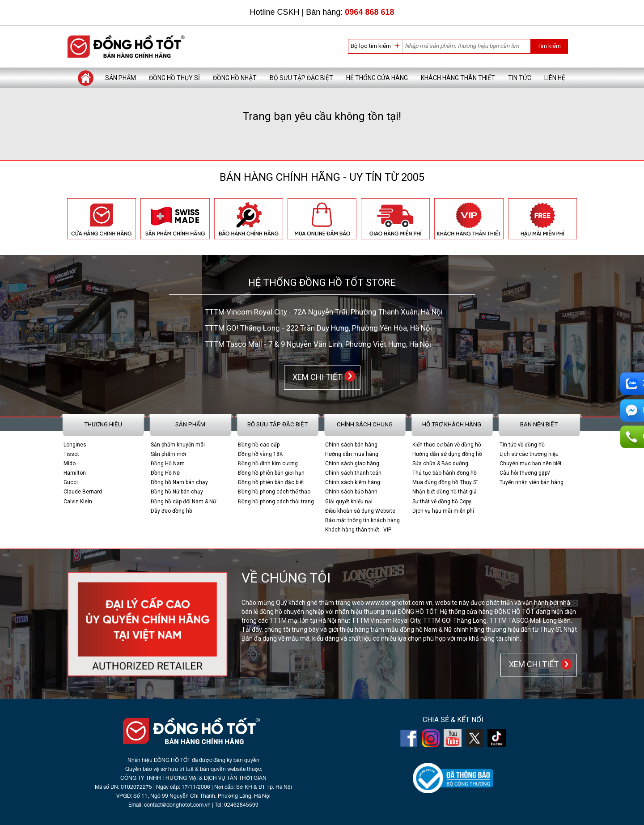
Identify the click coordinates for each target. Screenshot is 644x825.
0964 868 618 (369, 12)
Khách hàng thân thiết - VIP (358, 530)
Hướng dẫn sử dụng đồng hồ (447, 454)
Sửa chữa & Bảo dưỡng (440, 464)
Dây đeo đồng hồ (172, 511)
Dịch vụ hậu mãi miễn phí (443, 511)
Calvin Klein (78, 502)
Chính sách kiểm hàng (353, 482)
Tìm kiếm (549, 46)
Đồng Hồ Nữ (165, 473)
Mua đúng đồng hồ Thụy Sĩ (445, 482)
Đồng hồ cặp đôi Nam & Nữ (183, 502)
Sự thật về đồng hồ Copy (442, 502)
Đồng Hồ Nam (168, 464)
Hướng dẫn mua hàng (352, 454)
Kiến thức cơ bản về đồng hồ (447, 445)
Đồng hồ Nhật (235, 78)
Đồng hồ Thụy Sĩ (174, 78)
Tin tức (520, 78)
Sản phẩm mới (168, 454)
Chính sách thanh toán (353, 473)
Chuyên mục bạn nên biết (531, 464)
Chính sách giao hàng (352, 464)
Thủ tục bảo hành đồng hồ (445, 473)
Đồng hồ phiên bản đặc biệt (271, 482)
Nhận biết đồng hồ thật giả (445, 492)
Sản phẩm (121, 78)
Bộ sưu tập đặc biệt (301, 78)
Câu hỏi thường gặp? (525, 473)
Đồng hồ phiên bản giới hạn (271, 473)
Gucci (71, 482)
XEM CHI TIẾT (316, 377)
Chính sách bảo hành (351, 492)
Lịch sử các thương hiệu (529, 454)
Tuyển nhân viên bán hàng (532, 482)
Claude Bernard (83, 492)
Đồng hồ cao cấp (259, 445)
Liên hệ (555, 78)
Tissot (71, 454)
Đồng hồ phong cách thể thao (274, 492)
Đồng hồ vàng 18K (260, 454)
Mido (70, 464)
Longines (75, 445)
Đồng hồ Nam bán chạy (179, 482)
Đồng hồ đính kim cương (268, 464)
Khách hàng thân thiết (458, 78)
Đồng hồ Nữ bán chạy (177, 492)
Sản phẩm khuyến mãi (178, 445)
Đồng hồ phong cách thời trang (276, 502)
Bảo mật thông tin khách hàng (362, 520)
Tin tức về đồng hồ (522, 445)
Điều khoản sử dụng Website (360, 511)
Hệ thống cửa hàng (377, 78)
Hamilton (75, 473)
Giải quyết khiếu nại (349, 502)
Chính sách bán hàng (351, 445)
